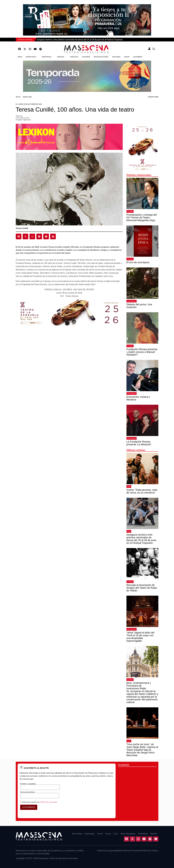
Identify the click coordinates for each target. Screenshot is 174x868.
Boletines (116, 57)
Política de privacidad (49, 802)
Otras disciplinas (132, 301)
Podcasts (74, 57)
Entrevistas (32, 57)
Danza (129, 531)
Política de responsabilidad (109, 851)
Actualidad (130, 211)
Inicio (20, 57)
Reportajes (48, 57)
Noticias (62, 57)
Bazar (127, 57)
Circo (116, 834)
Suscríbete (138, 57)
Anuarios (86, 57)
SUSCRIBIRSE (29, 807)
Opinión (154, 834)
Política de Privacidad (131, 851)
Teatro (129, 487)
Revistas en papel (101, 57)
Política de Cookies (150, 851)
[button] (154, 49)
